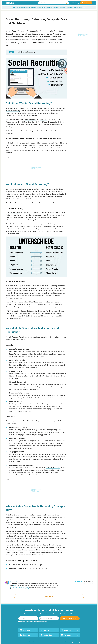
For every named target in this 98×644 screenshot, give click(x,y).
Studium (76, 7)
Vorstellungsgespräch (24, 7)
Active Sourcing (15, 213)
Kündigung (56, 7)
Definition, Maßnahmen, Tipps (26, 565)
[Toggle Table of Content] (36, 52)
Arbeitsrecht (49, 7)
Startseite (7, 15)
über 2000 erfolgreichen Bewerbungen (19, 587)
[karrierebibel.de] (11, 3)
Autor (15, 585)
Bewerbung (15, 7)
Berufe (39, 7)
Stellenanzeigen (31, 120)
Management (63, 7)
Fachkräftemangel (15, 354)
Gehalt (43, 7)
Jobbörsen (43, 120)
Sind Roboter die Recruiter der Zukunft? (29, 568)
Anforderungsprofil (24, 459)
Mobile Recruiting (17, 318)
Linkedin (27, 589)
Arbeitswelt (34, 7)
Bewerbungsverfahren (44, 547)
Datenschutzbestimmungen (32, 622)
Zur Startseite (49, 596)
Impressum (57, 642)
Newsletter (86, 3)
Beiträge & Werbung (74, 642)
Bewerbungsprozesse (53, 468)
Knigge (81, 7)
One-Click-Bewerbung (15, 316)
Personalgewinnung (35, 435)
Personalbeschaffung (13, 111)
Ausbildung (70, 7)
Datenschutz (64, 642)
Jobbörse (74, 3)
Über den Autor (15, 582)
